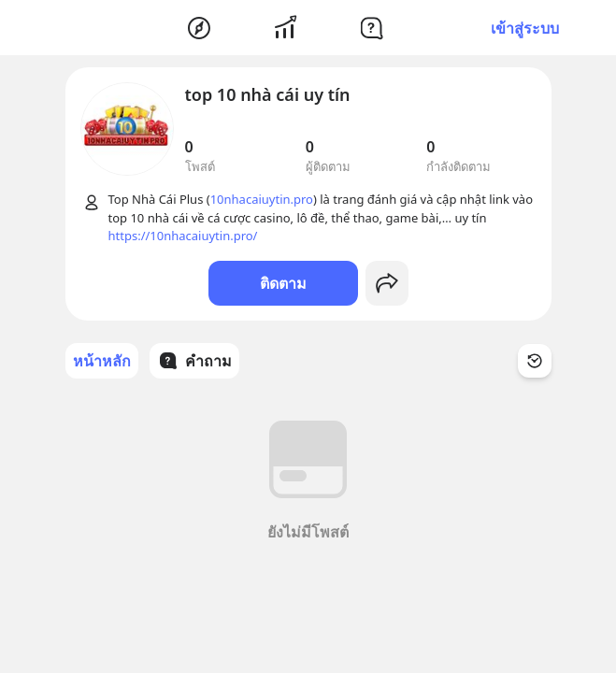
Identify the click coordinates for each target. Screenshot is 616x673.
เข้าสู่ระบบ (525, 28)
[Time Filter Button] (535, 361)
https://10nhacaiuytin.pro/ (183, 236)
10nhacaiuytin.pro (262, 199)
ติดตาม (283, 283)
